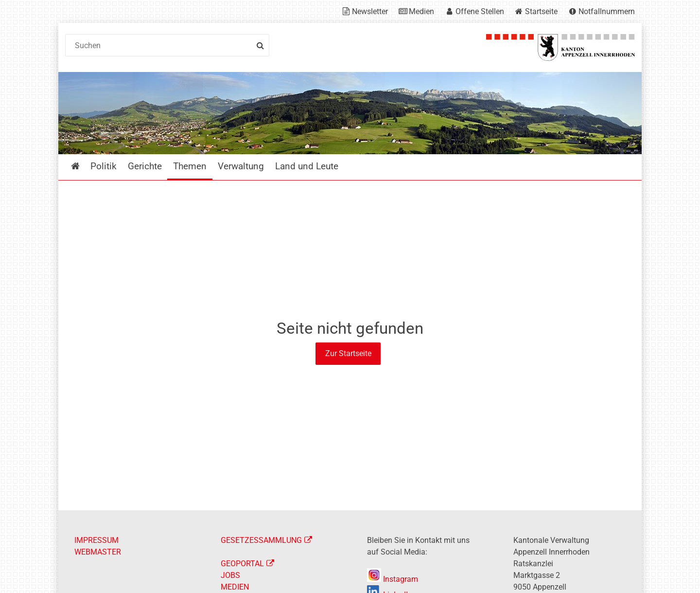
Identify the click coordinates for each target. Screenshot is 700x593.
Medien (421, 11)
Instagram (393, 579)
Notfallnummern (607, 11)
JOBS (230, 575)
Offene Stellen (480, 11)
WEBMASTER (98, 552)
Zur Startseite (348, 353)
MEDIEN (235, 587)
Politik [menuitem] (104, 166)
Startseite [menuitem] (82, 166)
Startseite (541, 11)
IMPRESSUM (96, 540)
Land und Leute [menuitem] (307, 166)
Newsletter (370, 11)
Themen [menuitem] (190, 166)
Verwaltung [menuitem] (241, 166)
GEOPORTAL (242, 564)
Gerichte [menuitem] (145, 166)
